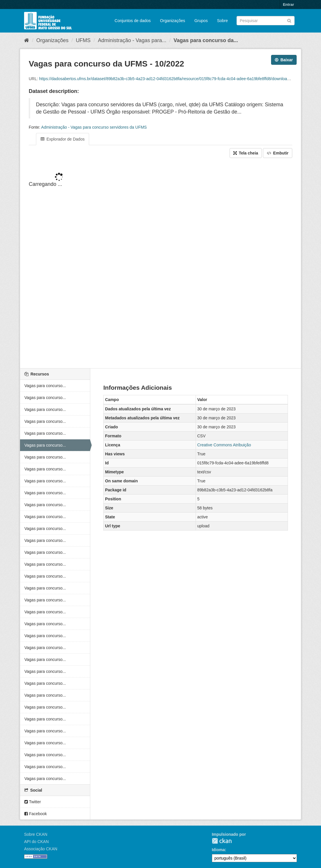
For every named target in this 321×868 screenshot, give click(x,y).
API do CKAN (36, 842)
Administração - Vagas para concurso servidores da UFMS (94, 127)
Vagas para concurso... (45, 386)
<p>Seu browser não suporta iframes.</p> (160, 264)
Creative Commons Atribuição (224, 445)
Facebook (36, 814)
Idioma (218, 850)
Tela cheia (246, 153)
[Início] (27, 40)
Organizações (172, 21)
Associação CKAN (41, 849)
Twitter (33, 802)
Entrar (288, 5)
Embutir (278, 153)
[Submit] (289, 20)
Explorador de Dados (63, 139)
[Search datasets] (266, 21)
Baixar (284, 60)
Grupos (201, 21)
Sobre (222, 21)
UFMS (83, 40)
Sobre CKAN (36, 834)
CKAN (222, 841)
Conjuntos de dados (133, 21)
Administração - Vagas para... (132, 40)
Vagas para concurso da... (206, 40)
